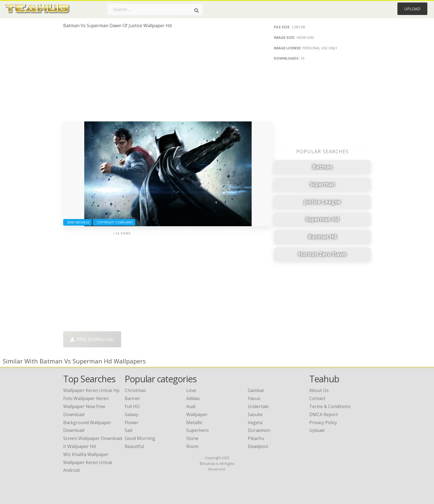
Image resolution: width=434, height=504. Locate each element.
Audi (191, 406)
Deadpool (258, 446)
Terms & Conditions (330, 406)
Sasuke (255, 414)
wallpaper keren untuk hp (91, 390)
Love (191, 390)
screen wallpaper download (93, 438)
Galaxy (132, 414)
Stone (192, 438)
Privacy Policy (323, 422)
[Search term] (155, 9)
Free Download (92, 339)
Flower (132, 422)
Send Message (77, 222)
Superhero (197, 430)
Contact (317, 398)
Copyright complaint (114, 222)
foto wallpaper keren (86, 398)
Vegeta (255, 422)
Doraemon (259, 430)
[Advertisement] (168, 77)
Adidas (193, 398)
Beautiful (134, 446)
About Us (319, 390)
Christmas (135, 390)
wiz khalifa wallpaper (86, 454)
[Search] (196, 11)
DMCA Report (324, 414)
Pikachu (256, 438)
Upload (412, 9)
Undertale (258, 406)
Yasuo (254, 398)
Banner (132, 398)
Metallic (194, 422)
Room (192, 446)
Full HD (132, 406)
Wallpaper (197, 414)
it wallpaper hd (79, 446)
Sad (128, 430)
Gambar (256, 390)
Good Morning (140, 438)
